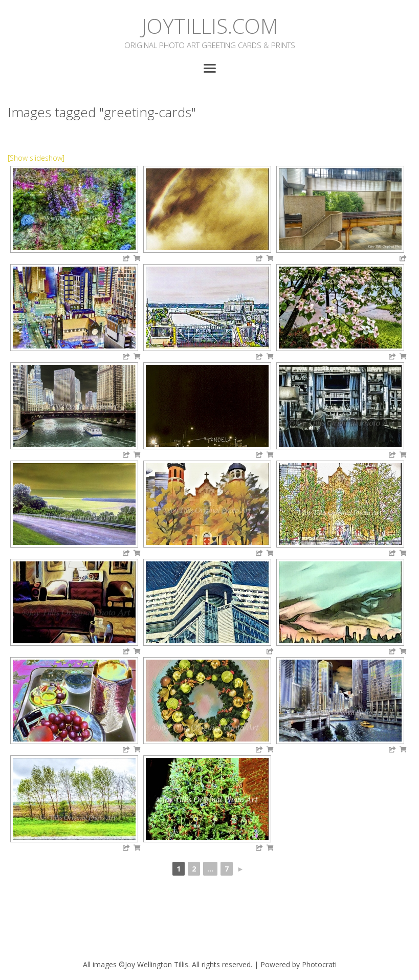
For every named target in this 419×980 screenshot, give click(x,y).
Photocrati (319, 964)
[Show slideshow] (36, 158)
